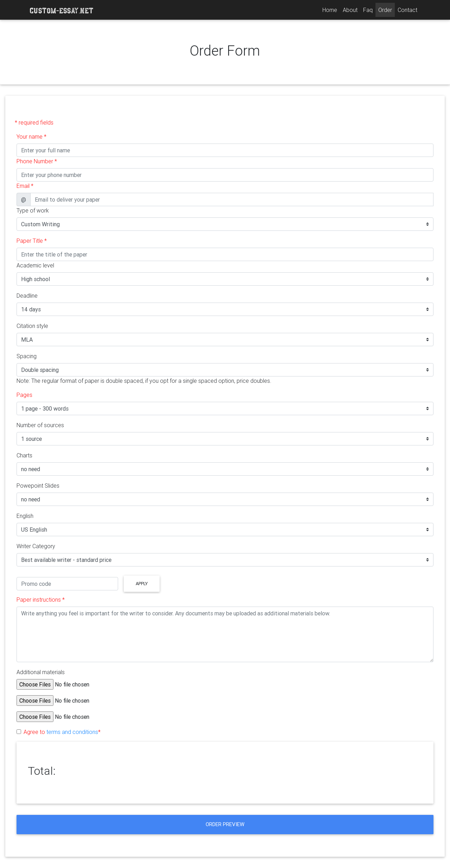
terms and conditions (72, 732)
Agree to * (62, 732)
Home (331, 9)
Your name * (31, 137)
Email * (25, 186)
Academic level (35, 265)
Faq (368, 10)
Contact (407, 10)
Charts (24, 455)
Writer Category (36, 546)
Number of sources (40, 425)
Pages (24, 395)
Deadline (27, 296)
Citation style (32, 326)
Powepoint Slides (38, 486)
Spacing (27, 356)
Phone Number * (37, 161)
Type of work (33, 210)
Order (385, 10)
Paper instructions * (41, 600)
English (25, 516)
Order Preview (225, 824)
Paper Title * (32, 241)
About (350, 10)
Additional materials (41, 672)
